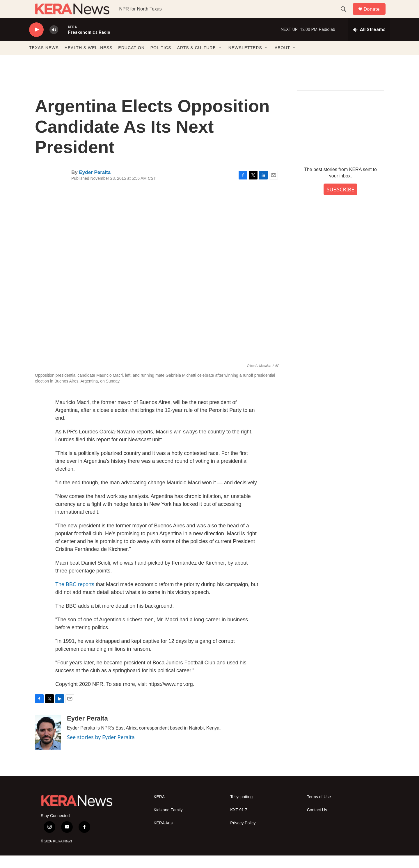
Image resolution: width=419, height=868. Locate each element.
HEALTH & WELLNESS (89, 61)
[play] (36, 42)
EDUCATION (131, 61)
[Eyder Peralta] (48, 745)
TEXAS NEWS (44, 61)
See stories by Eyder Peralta (101, 750)
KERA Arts (163, 836)
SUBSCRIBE (340, 202)
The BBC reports (75, 597)
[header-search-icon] (346, 15)
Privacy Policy (243, 836)
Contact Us (317, 822)
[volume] (54, 42)
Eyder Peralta (95, 185)
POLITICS (161, 61)
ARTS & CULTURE (197, 61)
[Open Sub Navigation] (220, 61)
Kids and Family (168, 822)
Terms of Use (319, 809)
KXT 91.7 (239, 822)
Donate (375, 15)
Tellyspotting (241, 809)
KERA (159, 809)
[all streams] (369, 42)
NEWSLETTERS (245, 61)
